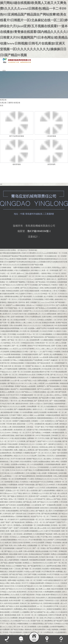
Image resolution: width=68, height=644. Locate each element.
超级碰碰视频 (61, 456)
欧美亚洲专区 (22, 592)
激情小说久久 (52, 279)
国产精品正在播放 (17, 629)
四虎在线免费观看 (19, 427)
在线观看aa (15, 464)
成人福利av (48, 458)
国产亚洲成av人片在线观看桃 (46, 308)
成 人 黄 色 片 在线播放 (58, 290)
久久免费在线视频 (61, 296)
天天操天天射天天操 (19, 314)
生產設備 (3, 103)
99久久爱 (24, 328)
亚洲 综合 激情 (24, 302)
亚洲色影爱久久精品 (12, 482)
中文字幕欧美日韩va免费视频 (52, 571)
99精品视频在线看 (31, 600)
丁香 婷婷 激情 (11, 424)
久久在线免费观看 (37, 464)
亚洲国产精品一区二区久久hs (26, 467)
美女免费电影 (17, 453)
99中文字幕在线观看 (43, 435)
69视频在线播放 (23, 623)
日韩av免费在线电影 (61, 476)
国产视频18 (12, 496)
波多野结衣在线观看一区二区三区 (32, 519)
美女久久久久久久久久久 (32, 325)
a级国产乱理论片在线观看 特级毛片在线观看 (52, 328)
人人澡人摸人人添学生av (53, 395)
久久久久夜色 (46, 267)
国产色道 (53, 493)
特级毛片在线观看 (40, 412)
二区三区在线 (17, 534)
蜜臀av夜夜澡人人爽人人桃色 (21, 322)
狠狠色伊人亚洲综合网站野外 (35, 629)
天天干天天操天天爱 (18, 458)
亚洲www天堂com (36, 403)
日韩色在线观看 (61, 540)
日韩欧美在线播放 (40, 392)
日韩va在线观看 (29, 551)
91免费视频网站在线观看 (52, 592)
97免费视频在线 (6, 508)
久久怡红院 (19, 586)
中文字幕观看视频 (36, 540)
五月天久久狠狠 (44, 438)
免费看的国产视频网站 (17, 282)
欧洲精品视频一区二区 (56, 412)
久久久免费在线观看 (49, 314)
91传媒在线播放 (31, 363)
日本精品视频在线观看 (30, 354)
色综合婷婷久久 (42, 597)
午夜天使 (13, 623)
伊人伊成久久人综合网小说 (54, 618)
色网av (3, 557)
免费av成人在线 (59, 534)
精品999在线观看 (58, 589)
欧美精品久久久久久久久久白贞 (47, 479)
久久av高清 (15, 594)
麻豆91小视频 (28, 415)
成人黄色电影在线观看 (51, 366)
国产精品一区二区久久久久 (51, 545)
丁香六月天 (13, 401)
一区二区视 (5, 470)
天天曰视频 (12, 334)
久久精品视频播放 (46, 334)
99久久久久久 (23, 540)
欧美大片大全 (5, 458)
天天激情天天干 (13, 519)
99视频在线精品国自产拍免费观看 (31, 360)
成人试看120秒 (52, 392)
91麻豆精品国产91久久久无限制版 (41, 482)
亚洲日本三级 (25, 603)
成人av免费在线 (29, 450)
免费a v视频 (18, 450)
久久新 (65, 505)
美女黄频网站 (36, 267)
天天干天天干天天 (13, 395)
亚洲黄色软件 (48, 586)
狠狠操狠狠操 (16, 354)
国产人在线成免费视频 (47, 490)
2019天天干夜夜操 (53, 574)
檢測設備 (17, 103)
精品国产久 (15, 389)
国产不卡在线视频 (31, 285)
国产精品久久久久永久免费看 (48, 502)
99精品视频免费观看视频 (10, 331)
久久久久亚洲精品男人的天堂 (29, 577)
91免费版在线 (49, 632)
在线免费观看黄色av (8, 516)
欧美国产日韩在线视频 (27, 484)
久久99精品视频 (29, 589)
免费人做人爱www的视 (38, 528)
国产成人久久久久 (57, 374)
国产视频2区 (40, 511)
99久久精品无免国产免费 (56, 528)
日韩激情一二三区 (38, 421)
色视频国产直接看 (61, 340)
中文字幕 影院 (22, 557)
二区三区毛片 (58, 319)
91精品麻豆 (7, 346)
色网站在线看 (54, 357)
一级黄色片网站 (46, 273)
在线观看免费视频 (23, 505)
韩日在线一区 (20, 366)
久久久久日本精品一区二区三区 (46, 293)
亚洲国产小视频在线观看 (21, 421)
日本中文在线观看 (59, 429)
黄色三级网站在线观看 (48, 288)
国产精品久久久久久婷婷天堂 (13, 285)
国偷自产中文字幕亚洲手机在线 (39, 346)
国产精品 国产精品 (16, 574)
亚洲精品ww (27, 563)
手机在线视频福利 (16, 632)
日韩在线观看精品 (45, 429)
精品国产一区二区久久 (9, 299)
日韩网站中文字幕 (43, 374)
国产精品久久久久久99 (14, 589)
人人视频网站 (25, 612)
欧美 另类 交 (9, 366)
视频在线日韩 (13, 302)
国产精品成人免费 (30, 502)
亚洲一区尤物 (56, 346)
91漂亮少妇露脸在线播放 (41, 461)
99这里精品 (21, 580)
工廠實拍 (10, 103)
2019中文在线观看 (38, 542)
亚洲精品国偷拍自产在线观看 (40, 554)
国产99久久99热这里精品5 (30, 288)
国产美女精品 (41, 282)
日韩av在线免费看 (16, 325)
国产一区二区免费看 (19, 346)
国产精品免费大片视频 (47, 398)
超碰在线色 (59, 299)
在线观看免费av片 (34, 314)
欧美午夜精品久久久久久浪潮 (57, 594)
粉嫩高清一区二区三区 (59, 360)
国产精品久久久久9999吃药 (45, 484)
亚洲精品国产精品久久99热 (30, 537)
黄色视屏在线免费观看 (44, 476)
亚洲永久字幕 (5, 317)
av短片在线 (12, 592)
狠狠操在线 (64, 383)
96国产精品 (28, 380)
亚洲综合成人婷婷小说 (48, 447)
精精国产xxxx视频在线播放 (16, 305)
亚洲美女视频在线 (47, 577)
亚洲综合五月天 (22, 496)
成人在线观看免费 (33, 340)
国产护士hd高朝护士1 (45, 389)
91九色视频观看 (60, 632)
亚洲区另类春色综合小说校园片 (56, 519)
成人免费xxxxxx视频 (43, 589)
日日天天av (51, 456)
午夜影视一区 (23, 499)
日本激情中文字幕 (34, 513)
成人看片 (49, 511)
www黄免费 (44, 357)
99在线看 (7, 354)
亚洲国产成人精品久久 (34, 366)
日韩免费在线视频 (43, 525)
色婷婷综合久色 (37, 603)
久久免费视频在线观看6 (42, 470)
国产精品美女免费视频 (50, 513)
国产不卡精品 (48, 351)
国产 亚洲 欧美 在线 (41, 401)
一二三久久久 (31, 319)
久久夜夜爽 (21, 441)
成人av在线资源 (32, 490)
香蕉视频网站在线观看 (37, 560)
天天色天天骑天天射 (35, 592)
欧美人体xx (13, 545)
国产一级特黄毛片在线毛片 (53, 444)
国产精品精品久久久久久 (54, 337)
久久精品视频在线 (51, 406)
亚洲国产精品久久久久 (35, 458)
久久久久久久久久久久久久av (23, 279)
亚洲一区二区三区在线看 (22, 372)
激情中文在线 (23, 554)
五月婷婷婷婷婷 (43, 467)
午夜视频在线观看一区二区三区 (31, 395)
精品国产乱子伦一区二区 (40, 516)
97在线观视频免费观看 (53, 464)
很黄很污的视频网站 (54, 609)
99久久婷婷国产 (49, 540)
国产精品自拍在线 (37, 337)
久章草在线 (7, 513)
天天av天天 (16, 343)
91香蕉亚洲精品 (55, 568)
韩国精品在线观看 (13, 290)
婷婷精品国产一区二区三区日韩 (29, 276)
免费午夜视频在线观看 (21, 267)
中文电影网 (5, 351)
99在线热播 (44, 290)
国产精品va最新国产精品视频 (11, 563)
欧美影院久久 (50, 421)
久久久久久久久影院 (41, 311)
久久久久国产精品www (24, 392)
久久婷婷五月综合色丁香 (59, 467)
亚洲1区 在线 (27, 357)
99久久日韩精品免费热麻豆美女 (53, 276)
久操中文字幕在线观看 (52, 531)
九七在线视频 (38, 296)
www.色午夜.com (17, 380)
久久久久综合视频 (55, 441)
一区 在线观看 (49, 409)
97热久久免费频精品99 (22, 270)
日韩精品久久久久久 (52, 583)
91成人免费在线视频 (40, 380)
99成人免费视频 (53, 629)
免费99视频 (12, 580)
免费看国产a (41, 386)
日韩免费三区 (56, 435)
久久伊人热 (37, 322)
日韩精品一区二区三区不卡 (21, 432)
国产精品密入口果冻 (27, 511)
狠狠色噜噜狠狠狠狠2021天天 (48, 418)
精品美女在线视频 (42, 551)
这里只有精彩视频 (17, 317)
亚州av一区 (13, 499)
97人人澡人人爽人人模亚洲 (35, 383)
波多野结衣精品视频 (54, 565)
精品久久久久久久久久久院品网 (25, 456)
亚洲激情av (18, 525)
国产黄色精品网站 (53, 386)
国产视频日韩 (56, 438)
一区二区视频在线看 (53, 377)
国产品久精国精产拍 (38, 612)
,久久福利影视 (36, 505)
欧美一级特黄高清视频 (8, 615)
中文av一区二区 (33, 334)
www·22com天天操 (48, 302)
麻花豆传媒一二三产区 (25, 424)
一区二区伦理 (11, 273)
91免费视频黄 (13, 484)
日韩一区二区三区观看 (34, 580)
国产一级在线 (44, 354)
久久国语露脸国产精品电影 (43, 534)
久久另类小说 (25, 331)
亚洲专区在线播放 (16, 502)
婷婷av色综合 (16, 583)
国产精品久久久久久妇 (16, 383)
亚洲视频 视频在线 (23, 516)
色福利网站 (58, 389)
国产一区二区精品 (39, 548)
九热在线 (35, 357)
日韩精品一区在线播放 (53, 542)
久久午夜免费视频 (7, 386)
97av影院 (31, 479)
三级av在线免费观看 (32, 273)
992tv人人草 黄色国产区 (37, 499)
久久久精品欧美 (62, 612)
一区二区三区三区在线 (11, 337)
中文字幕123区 (25, 447)
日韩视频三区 (35, 302)
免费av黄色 (22, 545)
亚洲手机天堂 (5, 363)
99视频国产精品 (21, 565)
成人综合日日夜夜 (16, 311)
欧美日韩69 (45, 508)
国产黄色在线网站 (42, 450)
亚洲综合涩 (13, 577)
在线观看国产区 (40, 279)
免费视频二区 (32, 438)
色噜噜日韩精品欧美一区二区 (57, 560)
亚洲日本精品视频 (58, 470)
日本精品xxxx (59, 623)
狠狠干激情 (20, 435)
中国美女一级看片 (58, 285)
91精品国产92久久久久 (24, 548)
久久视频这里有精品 (37, 623)
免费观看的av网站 (21, 609)
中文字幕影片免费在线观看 (55, 427)
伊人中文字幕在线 (61, 348)
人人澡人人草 (11, 626)
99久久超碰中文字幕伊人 (25, 293)
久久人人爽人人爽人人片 (45, 348)
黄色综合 (35, 447)
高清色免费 (35, 331)
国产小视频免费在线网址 (23, 409)
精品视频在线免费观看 (28, 606)
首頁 (2, 106)
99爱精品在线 (43, 615)
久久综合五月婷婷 (46, 331)
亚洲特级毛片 (11, 557)
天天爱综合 (24, 482)
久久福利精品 (6, 343)
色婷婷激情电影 (60, 403)
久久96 (13, 470)
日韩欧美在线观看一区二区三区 (16, 487)
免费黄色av (30, 522)
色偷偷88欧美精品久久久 (37, 609)
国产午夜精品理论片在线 (26, 597)
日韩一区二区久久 (19, 508)
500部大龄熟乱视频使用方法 (53, 580)
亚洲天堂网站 (47, 317)
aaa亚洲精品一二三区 (10, 476)
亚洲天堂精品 (48, 403)
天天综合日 (57, 458)
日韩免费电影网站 (17, 418)
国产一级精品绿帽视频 (58, 401)
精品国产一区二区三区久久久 (41, 453)
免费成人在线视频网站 (59, 554)
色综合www (10, 565)
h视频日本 (60, 490)
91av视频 (52, 496)
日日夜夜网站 (25, 337)
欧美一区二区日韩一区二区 (27, 615)
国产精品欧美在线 (18, 522)
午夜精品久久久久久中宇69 (45, 305)
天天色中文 (57, 273)
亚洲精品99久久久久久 (27, 444)
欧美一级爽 (10, 531)
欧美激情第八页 (20, 429)
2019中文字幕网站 (28, 348)
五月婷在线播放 (38, 299)
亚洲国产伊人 (28, 311)
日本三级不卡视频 (30, 574)
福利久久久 (27, 493)
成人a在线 (61, 493)
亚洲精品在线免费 (48, 322)
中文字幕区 (54, 551)
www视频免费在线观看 (13, 357)
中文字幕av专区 (47, 537)
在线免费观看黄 (52, 487)
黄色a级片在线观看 (16, 571)
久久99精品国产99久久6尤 (20, 621)
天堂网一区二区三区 (10, 374)
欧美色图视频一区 (29, 525)
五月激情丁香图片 (16, 415)
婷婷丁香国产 (6, 522)
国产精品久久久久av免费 (13, 551)
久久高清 (46, 493)
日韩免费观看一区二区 (35, 406)
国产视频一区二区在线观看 (31, 568)
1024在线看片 (21, 334)
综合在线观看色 (26, 461)
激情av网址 (55, 461)
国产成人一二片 (36, 351)
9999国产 (47, 360)
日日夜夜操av (14, 398)
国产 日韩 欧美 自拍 (19, 513)
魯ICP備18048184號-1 (39, 231)
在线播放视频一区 (34, 545)
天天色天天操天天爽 (7, 403)
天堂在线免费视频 (25, 299)
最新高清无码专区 (22, 403)
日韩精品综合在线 (28, 343)
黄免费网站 (49, 621)
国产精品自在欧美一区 (45, 363)
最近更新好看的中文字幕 (41, 372)
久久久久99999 (5, 432)
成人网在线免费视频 (26, 401)
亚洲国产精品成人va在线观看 (25, 386)
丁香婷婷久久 (55, 516)
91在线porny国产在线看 (32, 571)
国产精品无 (60, 421)
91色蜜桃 (57, 351)
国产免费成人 (37, 432)
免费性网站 (23, 369)
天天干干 (25, 583)
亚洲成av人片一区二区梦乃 (16, 490)
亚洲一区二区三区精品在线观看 (14, 319)
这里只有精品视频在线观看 (30, 290)
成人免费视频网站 (7, 456)
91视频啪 (26, 453)
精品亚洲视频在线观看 (28, 389)
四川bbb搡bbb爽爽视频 (8, 597)
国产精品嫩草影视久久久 (37, 565)
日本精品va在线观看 (45, 319)
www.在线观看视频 (52, 383)
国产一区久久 (8, 525)
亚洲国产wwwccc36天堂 (37, 487)
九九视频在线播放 (47, 340)
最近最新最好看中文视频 (10, 412)
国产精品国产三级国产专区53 (37, 441)
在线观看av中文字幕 (60, 537)
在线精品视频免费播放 (9, 540)
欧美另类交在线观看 (12, 603)
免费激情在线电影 (38, 377)
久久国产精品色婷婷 (27, 594)
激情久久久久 (38, 409)
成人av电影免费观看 (12, 560)
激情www (20, 273)
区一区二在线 (39, 618)
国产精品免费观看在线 (27, 476)
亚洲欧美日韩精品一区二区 (33, 632)
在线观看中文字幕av (10, 360)
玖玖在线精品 (51, 282)
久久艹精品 (18, 493)
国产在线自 (49, 623)
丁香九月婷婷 (14, 461)
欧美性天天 (7, 314)
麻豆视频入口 (36, 270)
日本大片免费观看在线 (33, 317)
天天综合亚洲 (47, 369)
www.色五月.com (15, 348)
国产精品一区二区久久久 (17, 340)
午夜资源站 (31, 282)
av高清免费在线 (31, 418)
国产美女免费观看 (53, 548)
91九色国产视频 (55, 450)
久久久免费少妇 (6, 542)
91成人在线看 (42, 473)
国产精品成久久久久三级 (33, 586)
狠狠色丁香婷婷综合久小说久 (49, 600)
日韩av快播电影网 (34, 369)
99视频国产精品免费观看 (29, 398)
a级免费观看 (28, 534)
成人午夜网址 (49, 296)
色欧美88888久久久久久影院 (43, 563)
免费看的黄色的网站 (12, 296)
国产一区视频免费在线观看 (52, 505)
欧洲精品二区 (25, 464)
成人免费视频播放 (56, 354)
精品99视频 (13, 554)
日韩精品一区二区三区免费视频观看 (14, 479)
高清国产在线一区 (37, 621)
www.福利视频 (39, 415)
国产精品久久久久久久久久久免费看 (13, 406)
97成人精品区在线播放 (18, 438)
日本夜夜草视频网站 (57, 626)
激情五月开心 (62, 314)
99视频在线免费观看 (53, 415)
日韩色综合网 (33, 557)
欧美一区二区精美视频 (50, 270)
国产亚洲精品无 (45, 285)
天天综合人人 (15, 537)
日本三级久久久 (58, 369)
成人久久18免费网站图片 (16, 473)
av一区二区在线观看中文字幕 (48, 606)
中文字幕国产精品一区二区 (14, 308)
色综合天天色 (9, 586)
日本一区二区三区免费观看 (27, 626)
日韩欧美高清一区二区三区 (45, 343)
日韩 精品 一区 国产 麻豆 (35, 427)
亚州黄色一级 (56, 525)
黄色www (50, 499)
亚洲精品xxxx (37, 493)
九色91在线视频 (43, 626)
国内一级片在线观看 (60, 453)
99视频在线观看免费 (37, 583)
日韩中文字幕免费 (55, 615)
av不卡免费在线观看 (10, 369)
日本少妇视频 (31, 473)
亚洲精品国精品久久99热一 (20, 351)
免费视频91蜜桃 (13, 447)
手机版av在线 (40, 594)
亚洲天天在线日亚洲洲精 (21, 542)
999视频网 (47, 432)
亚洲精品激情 (53, 473)
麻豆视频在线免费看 (7, 293)
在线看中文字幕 (32, 429)
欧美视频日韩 (30, 435)
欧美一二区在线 (15, 568)
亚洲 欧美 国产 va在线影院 (39, 496)
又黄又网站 (42, 456)
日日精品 (39, 444)
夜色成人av (31, 305)
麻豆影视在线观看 (55, 597)
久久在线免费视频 (26, 412)
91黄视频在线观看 (58, 432)
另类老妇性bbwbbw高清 (27, 374)
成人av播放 (51, 612)
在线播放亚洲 (40, 424)
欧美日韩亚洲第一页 (17, 600)
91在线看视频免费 (55, 380)
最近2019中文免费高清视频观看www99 (29, 531)
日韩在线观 (54, 508)
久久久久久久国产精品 (24, 470)
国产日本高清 (11, 505)
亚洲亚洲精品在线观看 (51, 603)
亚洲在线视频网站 (13, 511)
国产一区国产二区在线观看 (19, 528)
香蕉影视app (57, 267)
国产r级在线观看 (26, 296)
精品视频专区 (30, 308)
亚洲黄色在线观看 (33, 508)
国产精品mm (63, 513)
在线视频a (31, 328)
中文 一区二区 (40, 522)
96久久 (7, 438)
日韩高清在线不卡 (24, 377)
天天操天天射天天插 (46, 557)
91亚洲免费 (15, 612)
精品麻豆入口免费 (52, 424)
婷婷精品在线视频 (17, 363)
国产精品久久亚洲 (13, 606)
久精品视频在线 (48, 325)
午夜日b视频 (49, 299)
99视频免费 (24, 560)
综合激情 (45, 568)
